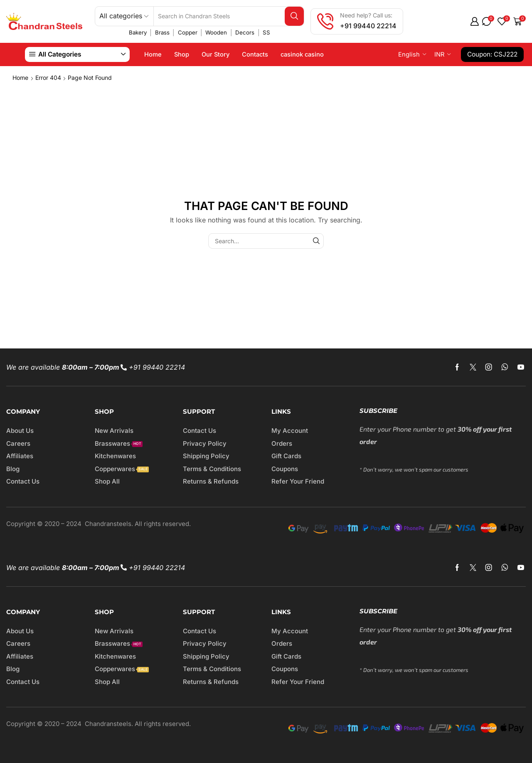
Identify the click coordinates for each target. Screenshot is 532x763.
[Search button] (294, 16)
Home (153, 54)
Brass (162, 32)
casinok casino (302, 54)
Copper (188, 32)
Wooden (216, 32)
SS (266, 32)
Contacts (255, 54)
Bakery (138, 32)
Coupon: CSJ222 (492, 54)
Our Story (216, 54)
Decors (245, 32)
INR (439, 54)
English (409, 54)
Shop (182, 54)
